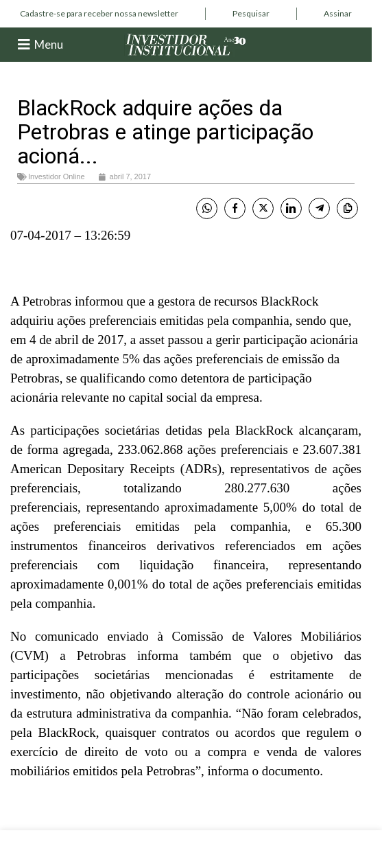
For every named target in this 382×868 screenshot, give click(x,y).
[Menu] (24, 45)
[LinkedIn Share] (291, 208)
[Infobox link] (99, 14)
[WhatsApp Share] (207, 208)
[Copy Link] (347, 208)
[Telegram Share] (319, 208)
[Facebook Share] (235, 208)
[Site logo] (186, 44)
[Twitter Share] (263, 208)
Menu (49, 44)
